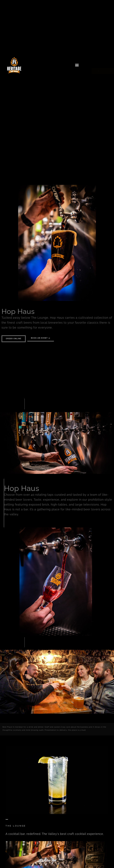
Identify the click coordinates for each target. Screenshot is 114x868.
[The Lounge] (7, 818)
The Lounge (16, 826)
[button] (77, 65)
